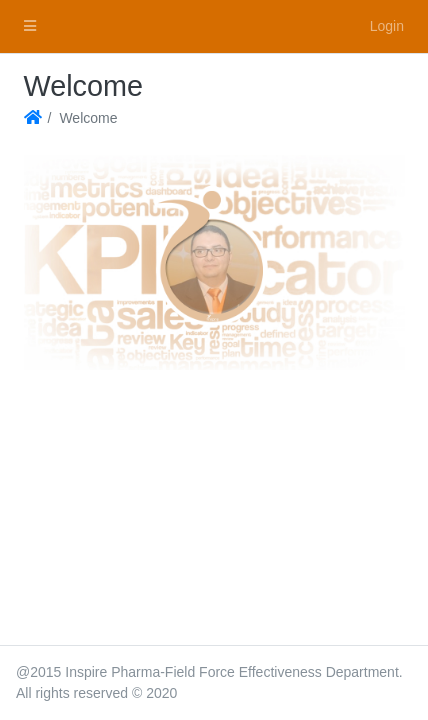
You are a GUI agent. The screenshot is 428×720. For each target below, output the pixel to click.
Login (387, 26)
